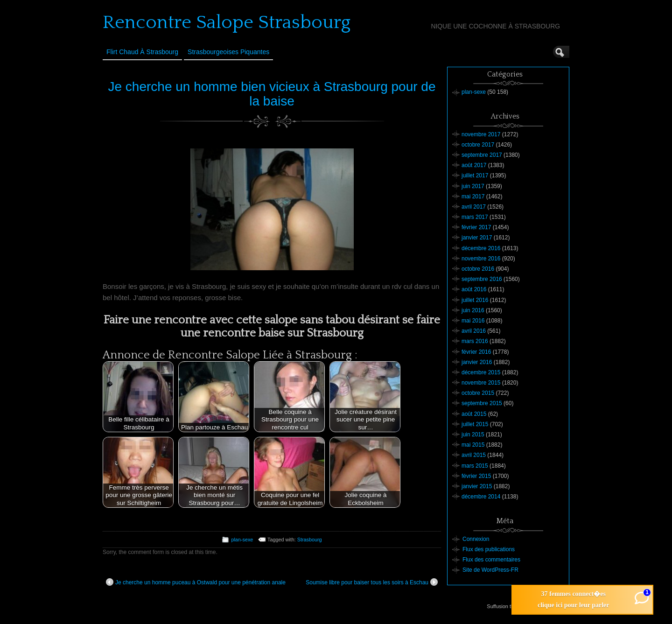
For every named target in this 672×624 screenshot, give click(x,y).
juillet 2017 (475, 175)
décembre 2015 (481, 372)
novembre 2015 (481, 383)
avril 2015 (474, 455)
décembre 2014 (481, 497)
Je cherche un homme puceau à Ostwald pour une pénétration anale (196, 582)
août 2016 (474, 289)
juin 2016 (473, 310)
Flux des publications (489, 549)
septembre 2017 (482, 155)
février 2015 (476, 476)
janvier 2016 (477, 362)
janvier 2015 (477, 486)
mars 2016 (475, 341)
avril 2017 (474, 207)
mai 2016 (473, 321)
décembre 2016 (481, 248)
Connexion (476, 539)
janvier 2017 (477, 238)
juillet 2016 (475, 300)
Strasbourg (310, 540)
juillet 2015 (475, 424)
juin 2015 (473, 435)
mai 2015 (473, 445)
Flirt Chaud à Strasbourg (142, 52)
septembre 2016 (482, 279)
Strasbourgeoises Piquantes (228, 52)
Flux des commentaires (491, 560)
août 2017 (474, 165)
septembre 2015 (482, 403)
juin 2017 (473, 186)
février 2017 (476, 227)
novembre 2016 (481, 259)
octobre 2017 (478, 145)
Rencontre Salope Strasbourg (227, 22)
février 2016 (476, 352)
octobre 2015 (478, 393)
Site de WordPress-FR (490, 570)
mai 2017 (473, 196)
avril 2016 (474, 331)
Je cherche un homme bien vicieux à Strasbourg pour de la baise (272, 94)
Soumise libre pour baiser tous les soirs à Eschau (372, 582)
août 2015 (474, 414)
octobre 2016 (478, 269)
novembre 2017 (481, 134)
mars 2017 (475, 217)
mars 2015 (475, 466)
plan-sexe (242, 540)
